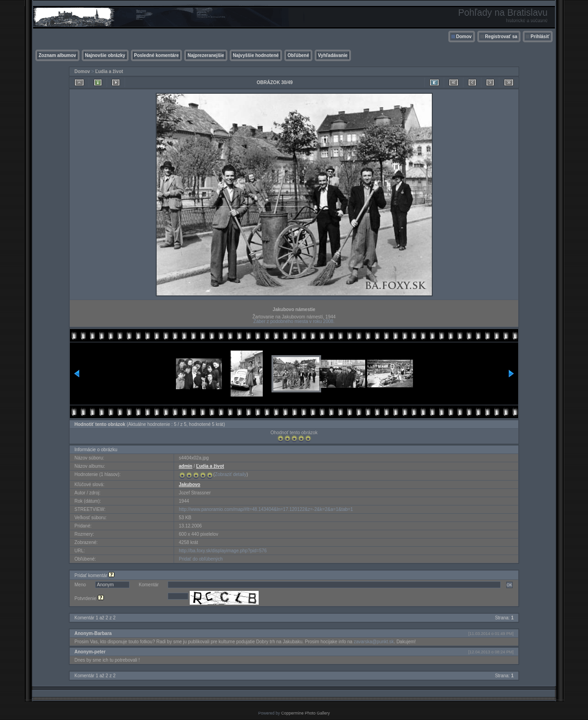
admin (185, 466)
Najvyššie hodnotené (256, 55)
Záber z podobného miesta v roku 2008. (294, 321)
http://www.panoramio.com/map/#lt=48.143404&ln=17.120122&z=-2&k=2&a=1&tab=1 (266, 509)
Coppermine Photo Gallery (305, 713)
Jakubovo (189, 485)
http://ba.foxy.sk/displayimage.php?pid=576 (223, 551)
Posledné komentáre (157, 55)
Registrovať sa (501, 37)
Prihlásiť (540, 37)
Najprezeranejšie (206, 55)
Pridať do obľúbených (201, 559)
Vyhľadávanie (333, 55)
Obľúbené (298, 55)
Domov (464, 37)
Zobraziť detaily (231, 474)
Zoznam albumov (57, 55)
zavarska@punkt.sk (374, 642)
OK (509, 585)
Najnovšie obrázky (105, 55)
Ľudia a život (109, 71)
